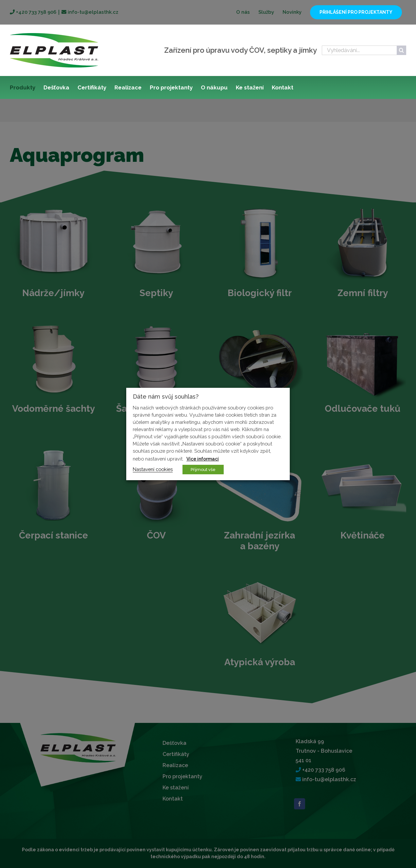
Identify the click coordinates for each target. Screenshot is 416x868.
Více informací (203, 459)
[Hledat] (401, 50)
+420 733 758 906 (35, 12)
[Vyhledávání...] (359, 50)
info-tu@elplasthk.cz (92, 12)
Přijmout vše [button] (203, 470)
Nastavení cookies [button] (153, 469)
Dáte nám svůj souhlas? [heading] (166, 396)
